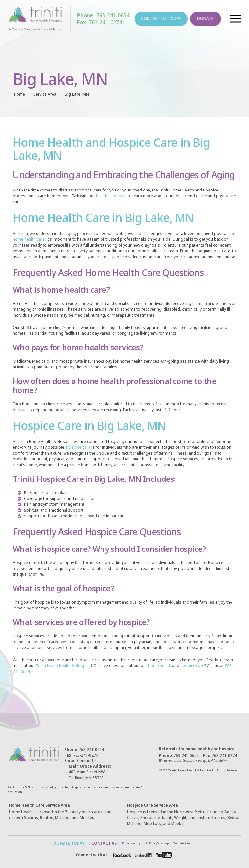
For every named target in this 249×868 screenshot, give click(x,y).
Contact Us (80, 761)
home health (160, 666)
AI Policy (153, 843)
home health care (29, 239)
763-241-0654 (104, 16)
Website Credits (186, 843)
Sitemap (164, 843)
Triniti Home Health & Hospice (63, 666)
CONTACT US (103, 843)
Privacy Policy (133, 843)
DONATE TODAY (68, 843)
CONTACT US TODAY (161, 19)
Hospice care (78, 447)
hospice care (192, 666)
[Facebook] (121, 855)
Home (19, 94)
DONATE (204, 19)
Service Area (45, 94)
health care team (111, 196)
